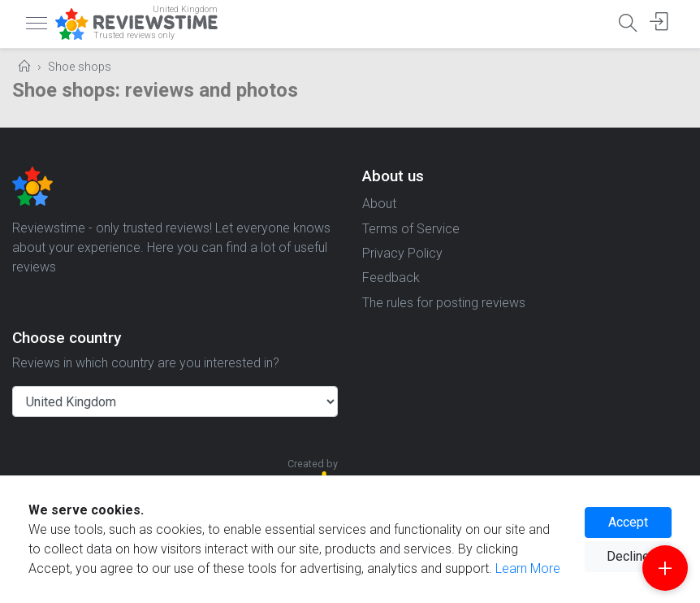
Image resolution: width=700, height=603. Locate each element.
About (379, 204)
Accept (628, 522)
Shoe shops (80, 67)
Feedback (391, 278)
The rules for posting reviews (444, 303)
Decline (628, 556)
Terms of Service (411, 229)
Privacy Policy (402, 253)
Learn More (528, 568)
